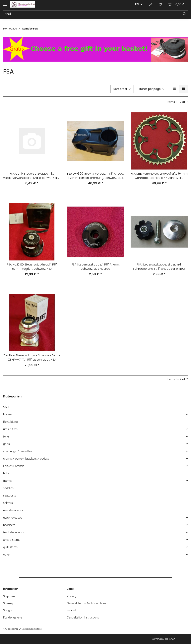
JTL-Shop (170, 639)
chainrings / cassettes (18, 451)
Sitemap (9, 603)
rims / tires (10, 429)
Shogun (8, 610)
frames (8, 481)
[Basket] (176, 4)
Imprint (71, 610)
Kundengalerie (13, 617)
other (7, 555)
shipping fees (35, 629)
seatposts (10, 496)
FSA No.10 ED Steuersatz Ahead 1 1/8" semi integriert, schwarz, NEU (32, 267)
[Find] (92, 14)
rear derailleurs (13, 510)
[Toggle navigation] (5, 2)
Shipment (9, 596)
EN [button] (137, 4)
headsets (9, 525)
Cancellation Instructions (83, 617)
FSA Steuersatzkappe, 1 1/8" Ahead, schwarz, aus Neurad (95, 267)
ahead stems (12, 540)
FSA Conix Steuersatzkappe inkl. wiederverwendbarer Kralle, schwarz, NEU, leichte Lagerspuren (32, 176)
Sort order (120, 89)
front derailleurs (14, 532)
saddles (8, 488)
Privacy (72, 596)
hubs (6, 473)
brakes (8, 414)
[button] (151, 4)
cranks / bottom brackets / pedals (26, 459)
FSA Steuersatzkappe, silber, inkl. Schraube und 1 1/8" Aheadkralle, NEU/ (159, 267)
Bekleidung (10, 422)
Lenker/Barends (14, 466)
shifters (8, 503)
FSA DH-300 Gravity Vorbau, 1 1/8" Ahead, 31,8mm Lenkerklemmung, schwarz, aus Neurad (95, 176)
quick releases (13, 518)
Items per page (150, 89)
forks (6, 437)
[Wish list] (160, 4)
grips (6, 444)
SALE (7, 407)
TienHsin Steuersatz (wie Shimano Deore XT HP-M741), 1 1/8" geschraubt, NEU (32, 357)
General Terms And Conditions (87, 603)
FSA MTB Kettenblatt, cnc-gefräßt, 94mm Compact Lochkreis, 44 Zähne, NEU (159, 176)
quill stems (10, 547)
